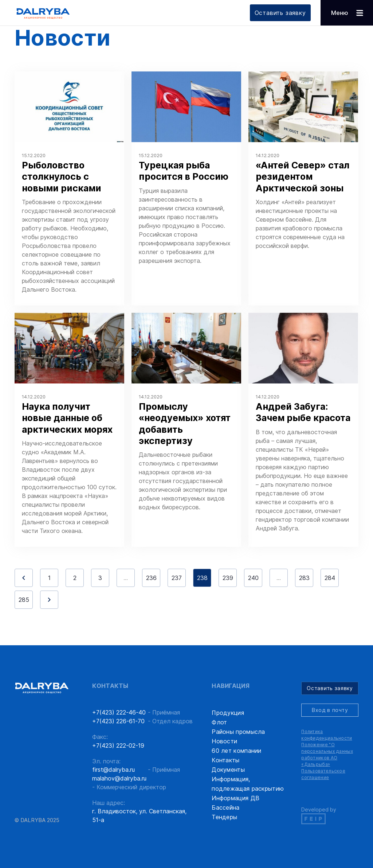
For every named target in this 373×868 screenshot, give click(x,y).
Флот (219, 722)
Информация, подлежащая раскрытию (248, 784)
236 (151, 578)
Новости (224, 741)
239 (228, 578)
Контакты (225, 760)
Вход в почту (330, 710)
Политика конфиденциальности (327, 735)
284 (330, 578)
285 (24, 600)
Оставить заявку (280, 13)
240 (253, 578)
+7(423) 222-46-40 (119, 712)
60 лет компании (237, 751)
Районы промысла (238, 732)
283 (304, 578)
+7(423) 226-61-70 (118, 721)
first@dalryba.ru (113, 770)
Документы (228, 770)
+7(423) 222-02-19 (118, 746)
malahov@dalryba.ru (119, 778)
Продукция (228, 713)
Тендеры (224, 817)
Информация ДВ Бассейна (235, 803)
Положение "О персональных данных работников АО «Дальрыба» (327, 754)
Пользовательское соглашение (323, 774)
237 (177, 578)
